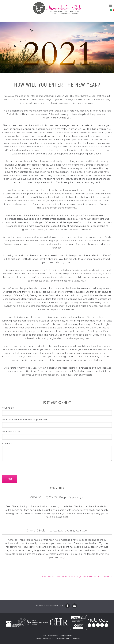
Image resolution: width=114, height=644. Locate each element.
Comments (8, 443)
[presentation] (25, 469)
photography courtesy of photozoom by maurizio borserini (57, 638)
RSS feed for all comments (98, 576)
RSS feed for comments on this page (62, 576)
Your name (8, 408)
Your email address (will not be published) (25, 420)
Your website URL (12, 432)
